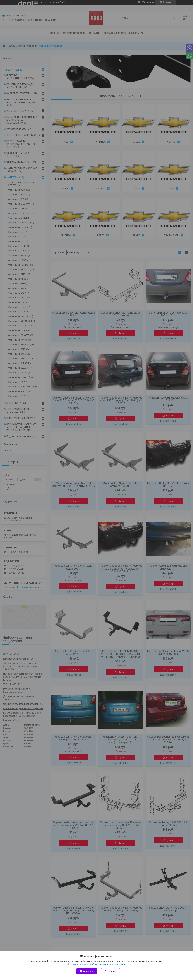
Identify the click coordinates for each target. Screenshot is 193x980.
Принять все (87, 971)
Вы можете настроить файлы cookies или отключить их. (95, 964)
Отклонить (110, 971)
